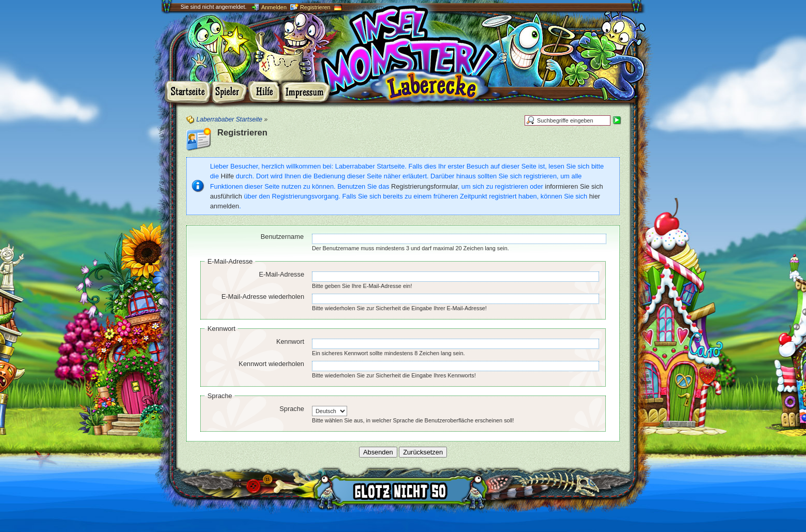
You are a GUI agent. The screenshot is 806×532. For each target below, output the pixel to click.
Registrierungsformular (424, 186)
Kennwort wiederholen (271, 364)
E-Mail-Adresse (230, 261)
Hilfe (228, 176)
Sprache (220, 396)
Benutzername (282, 237)
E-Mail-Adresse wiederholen (263, 297)
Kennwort (221, 329)
